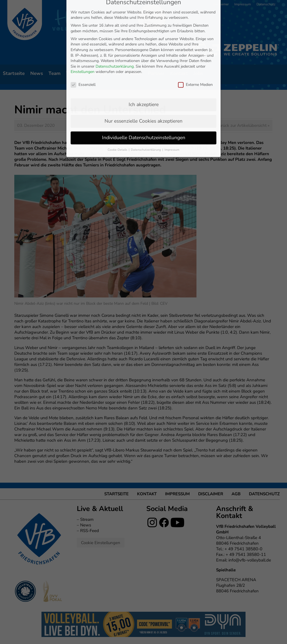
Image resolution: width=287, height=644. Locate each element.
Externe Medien (195, 30)
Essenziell (83, 30)
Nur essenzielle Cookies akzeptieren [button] (143, 67)
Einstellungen (83, 18)
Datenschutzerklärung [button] (146, 96)
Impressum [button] (172, 96)
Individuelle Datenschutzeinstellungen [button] (144, 83)
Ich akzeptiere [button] (144, 50)
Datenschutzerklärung (115, 12)
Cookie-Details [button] (118, 96)
